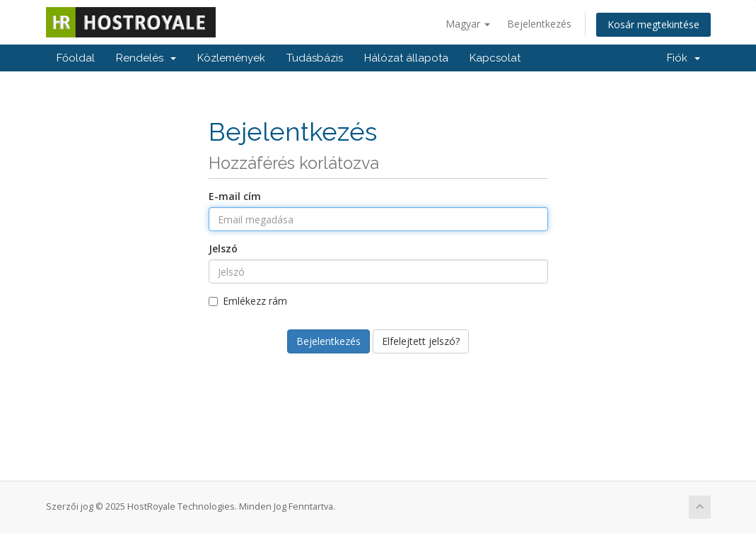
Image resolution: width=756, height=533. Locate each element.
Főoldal (76, 58)
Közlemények (231, 58)
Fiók (684, 58)
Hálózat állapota (406, 58)
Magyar (468, 24)
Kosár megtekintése (653, 24)
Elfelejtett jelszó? (421, 341)
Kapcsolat (495, 58)
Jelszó (223, 248)
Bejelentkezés (539, 24)
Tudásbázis (315, 58)
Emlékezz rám (248, 301)
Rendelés (146, 58)
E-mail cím (235, 196)
